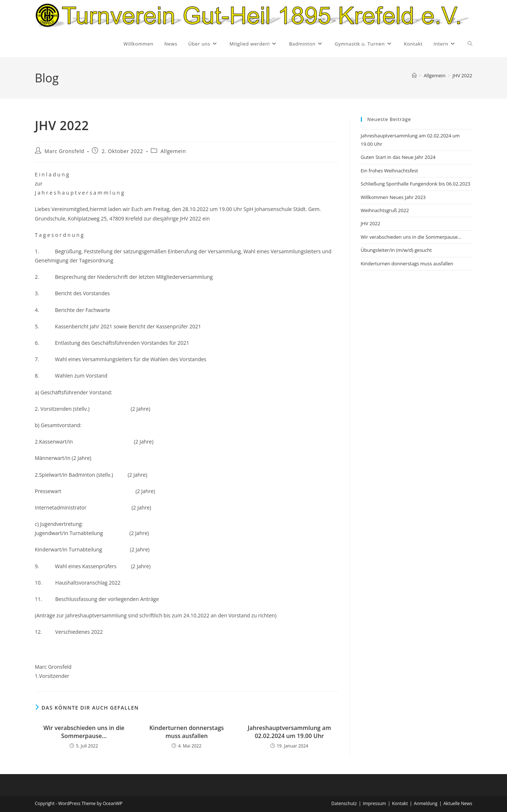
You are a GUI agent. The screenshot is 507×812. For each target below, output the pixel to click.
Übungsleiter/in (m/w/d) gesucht (396, 250)
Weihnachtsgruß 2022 (385, 210)
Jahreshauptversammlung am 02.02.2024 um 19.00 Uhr (289, 732)
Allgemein (173, 151)
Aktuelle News (458, 803)
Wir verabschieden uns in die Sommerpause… (84, 732)
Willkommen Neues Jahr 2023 (393, 197)
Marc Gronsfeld (64, 151)
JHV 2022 (463, 75)
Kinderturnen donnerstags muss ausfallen (187, 732)
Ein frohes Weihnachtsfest (390, 171)
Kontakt (400, 803)
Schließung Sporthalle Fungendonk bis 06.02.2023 (416, 184)
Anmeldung (426, 803)
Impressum (375, 803)
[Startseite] (414, 75)
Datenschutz (344, 803)
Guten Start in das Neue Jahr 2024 (398, 157)
